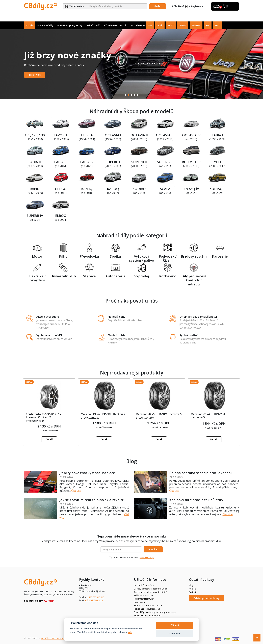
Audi (160, 25)
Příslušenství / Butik (115, 25)
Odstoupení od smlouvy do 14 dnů (151, 592)
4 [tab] (135, 95)
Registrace (197, 6)
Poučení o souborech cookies (148, 606)
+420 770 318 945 (96, 597)
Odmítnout (175, 634)
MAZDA (196, 25)
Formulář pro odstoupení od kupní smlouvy (155, 612)
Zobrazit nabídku (39, 75)
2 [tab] (128, 95)
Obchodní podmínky (144, 585)
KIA (208, 25)
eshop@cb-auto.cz (94, 600)
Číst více (76, 491)
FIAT (218, 25)
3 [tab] (131, 95)
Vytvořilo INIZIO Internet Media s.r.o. (58, 638)
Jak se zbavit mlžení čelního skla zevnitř (92, 500)
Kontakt (193, 589)
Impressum (139, 602)
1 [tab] (125, 95)
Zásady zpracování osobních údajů (151, 589)
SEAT (171, 25)
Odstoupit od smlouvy (206, 598)
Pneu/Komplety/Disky (70, 25)
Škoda (30, 25)
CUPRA (183, 25)
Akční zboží (93, 25)
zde (130, 632)
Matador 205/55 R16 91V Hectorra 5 (159, 414)
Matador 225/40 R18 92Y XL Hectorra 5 (208, 416)
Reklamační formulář (144, 599)
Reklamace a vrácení (144, 595)
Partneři (193, 592)
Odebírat (153, 549)
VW (150, 25)
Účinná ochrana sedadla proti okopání (201, 473)
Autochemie (138, 25)
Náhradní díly (45, 25)
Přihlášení (180, 6)
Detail (49, 439)
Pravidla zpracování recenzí (147, 609)
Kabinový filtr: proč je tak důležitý (197, 500)
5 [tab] (138, 95)
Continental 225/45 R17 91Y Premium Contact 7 (44, 416)
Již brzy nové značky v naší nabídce (88, 473)
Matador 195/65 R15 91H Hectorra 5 (104, 414)
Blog (191, 585)
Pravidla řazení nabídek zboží (148, 616)
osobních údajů (147, 558)
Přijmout (175, 625)
